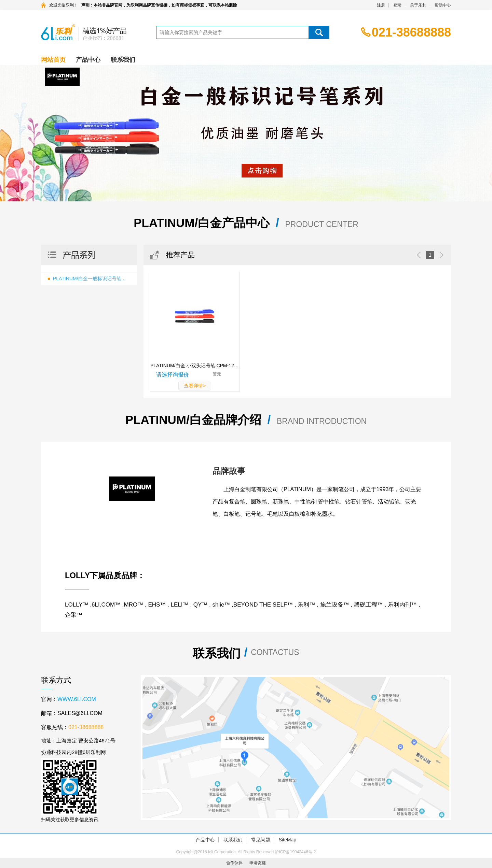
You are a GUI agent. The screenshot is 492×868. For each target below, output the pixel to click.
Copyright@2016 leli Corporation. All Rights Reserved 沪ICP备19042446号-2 (246, 852)
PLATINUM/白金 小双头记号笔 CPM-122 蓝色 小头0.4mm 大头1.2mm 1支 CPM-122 (195, 366)
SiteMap (288, 840)
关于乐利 (418, 5)
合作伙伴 (234, 863)
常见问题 (261, 840)
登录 (397, 5)
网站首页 (53, 60)
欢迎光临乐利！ (64, 5)
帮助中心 (443, 5)
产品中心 (88, 60)
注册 (381, 5)
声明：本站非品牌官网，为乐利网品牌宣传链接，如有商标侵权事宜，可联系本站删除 (159, 5)
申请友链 (258, 863)
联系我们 (123, 60)
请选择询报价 (173, 375)
